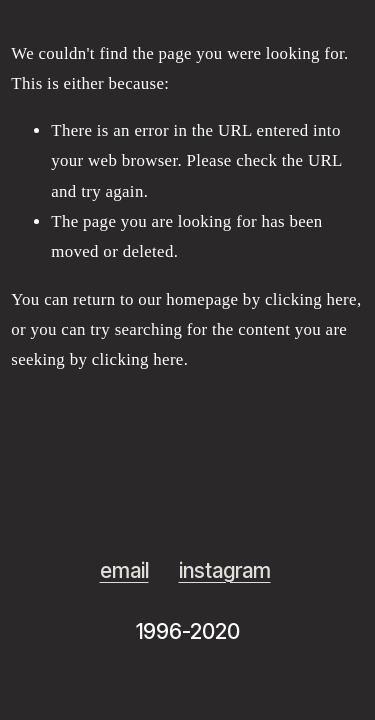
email (124, 570)
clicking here (311, 299)
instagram (225, 570)
